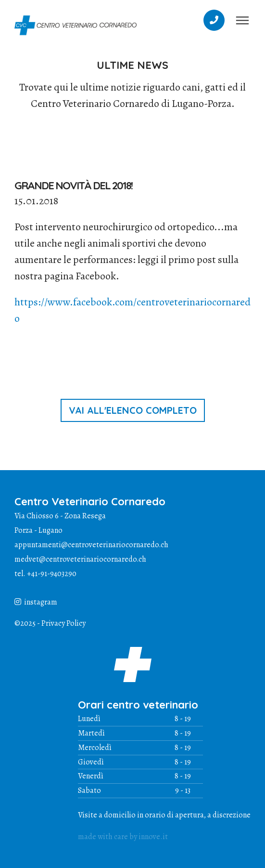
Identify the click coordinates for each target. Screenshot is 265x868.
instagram (36, 602)
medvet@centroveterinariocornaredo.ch (80, 559)
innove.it (153, 837)
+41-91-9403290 (52, 574)
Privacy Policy (63, 623)
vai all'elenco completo (133, 410)
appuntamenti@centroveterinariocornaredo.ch (91, 545)
